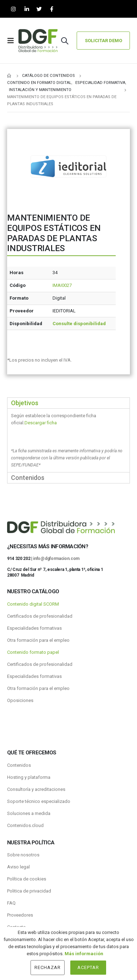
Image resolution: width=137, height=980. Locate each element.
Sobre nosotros (23, 855)
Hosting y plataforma (29, 777)
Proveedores (20, 915)
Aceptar (88, 967)
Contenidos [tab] (28, 478)
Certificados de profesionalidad (40, 616)
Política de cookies (27, 879)
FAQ (11, 903)
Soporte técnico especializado (39, 801)
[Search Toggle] (65, 41)
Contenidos (19, 765)
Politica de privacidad (29, 891)
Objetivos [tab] (25, 403)
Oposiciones (20, 700)
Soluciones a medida (29, 813)
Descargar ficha (41, 423)
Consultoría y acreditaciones (36, 789)
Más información (84, 954)
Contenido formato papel (33, 652)
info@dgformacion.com (56, 559)
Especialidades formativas (34, 628)
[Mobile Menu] (13, 41)
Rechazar (48, 967)
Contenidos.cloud (25, 825)
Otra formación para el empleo (38, 640)
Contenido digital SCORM (33, 604)
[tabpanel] (68, 440)
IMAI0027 (62, 285)
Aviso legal (18, 867)
